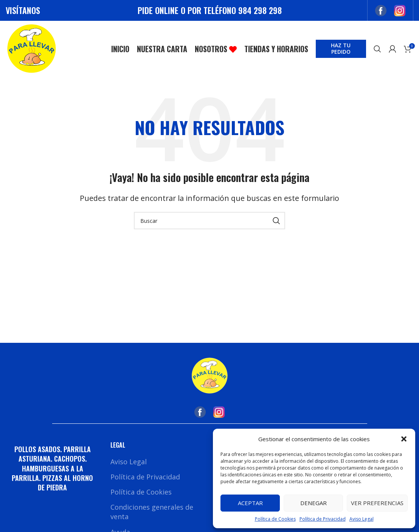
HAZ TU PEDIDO (341, 49)
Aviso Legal (362, 519)
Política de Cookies (275, 519)
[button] (404, 439)
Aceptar (250, 503)
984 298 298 (260, 10)
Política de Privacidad (323, 519)
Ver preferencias (377, 503)
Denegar (313, 503)
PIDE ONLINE (158, 10)
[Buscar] (377, 50)
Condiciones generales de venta (152, 513)
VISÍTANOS (23, 10)
